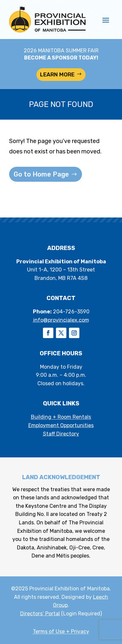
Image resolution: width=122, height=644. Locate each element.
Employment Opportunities (61, 425)
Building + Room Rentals (61, 417)
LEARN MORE (57, 74)
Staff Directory (61, 434)
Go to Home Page (41, 174)
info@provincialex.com (61, 320)
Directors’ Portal (40, 614)
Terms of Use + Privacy (61, 631)
